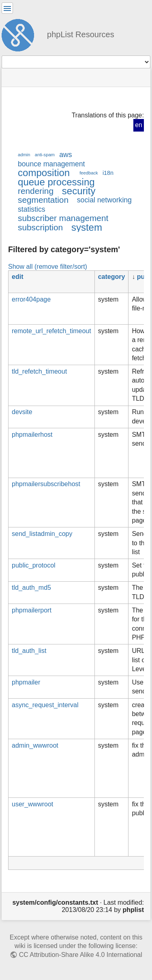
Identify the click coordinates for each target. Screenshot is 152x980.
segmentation (43, 200)
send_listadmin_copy (42, 534)
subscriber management (63, 218)
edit (17, 277)
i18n (108, 173)
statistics (32, 209)
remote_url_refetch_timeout (51, 331)
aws (65, 155)
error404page (31, 299)
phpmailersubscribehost (46, 484)
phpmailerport (32, 610)
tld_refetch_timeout (39, 371)
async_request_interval (45, 705)
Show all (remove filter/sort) (48, 266)
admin (24, 155)
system (87, 227)
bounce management (51, 164)
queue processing (56, 182)
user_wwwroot (32, 804)
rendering (36, 191)
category (112, 277)
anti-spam (45, 155)
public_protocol (34, 565)
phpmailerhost (32, 435)
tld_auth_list (29, 651)
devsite (22, 412)
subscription (40, 227)
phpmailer (26, 682)
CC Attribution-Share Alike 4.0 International (81, 955)
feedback (89, 173)
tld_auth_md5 (31, 588)
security (79, 191)
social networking (104, 200)
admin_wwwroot (35, 745)
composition (44, 173)
